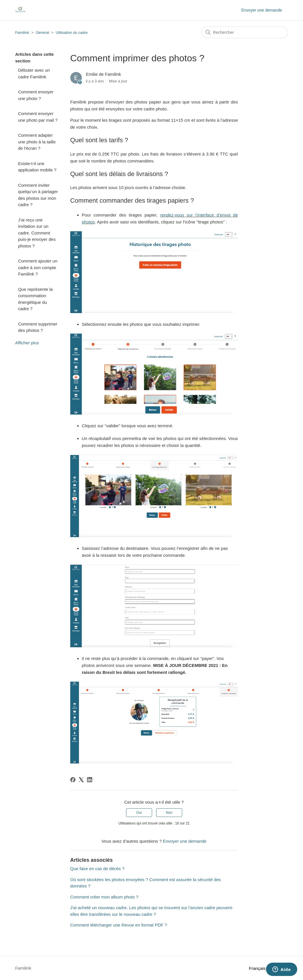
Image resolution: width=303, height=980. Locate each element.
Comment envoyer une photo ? (36, 95)
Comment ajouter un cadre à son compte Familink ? (38, 267)
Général (43, 33)
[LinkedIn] (90, 780)
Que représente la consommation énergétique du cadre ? (35, 299)
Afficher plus (27, 343)
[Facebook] (73, 780)
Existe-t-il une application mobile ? (37, 167)
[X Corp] (81, 780)
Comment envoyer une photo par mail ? (38, 117)
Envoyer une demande (262, 10)
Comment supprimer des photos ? (38, 327)
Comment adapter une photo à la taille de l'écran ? (37, 142)
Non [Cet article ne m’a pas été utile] (169, 813)
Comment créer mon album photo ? (104, 897)
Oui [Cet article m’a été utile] (139, 813)
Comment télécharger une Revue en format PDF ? (119, 925)
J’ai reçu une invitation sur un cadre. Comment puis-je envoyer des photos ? (37, 233)
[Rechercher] (245, 32)
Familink (22, 33)
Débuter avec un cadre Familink (34, 73)
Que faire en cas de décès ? (97, 869)
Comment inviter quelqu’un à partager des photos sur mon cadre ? (38, 195)
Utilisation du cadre (72, 33)
